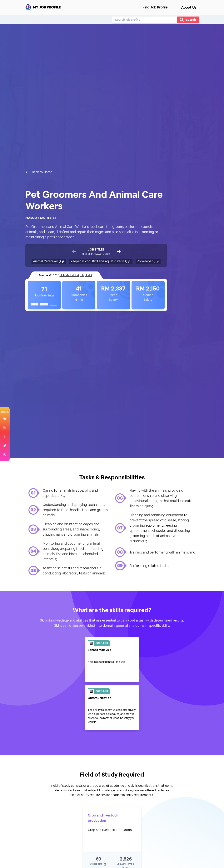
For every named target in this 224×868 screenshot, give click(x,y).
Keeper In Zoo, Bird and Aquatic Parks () (101, 261)
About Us (189, 7)
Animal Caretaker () (49, 261)
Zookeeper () (148, 261)
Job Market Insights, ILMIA (76, 275)
